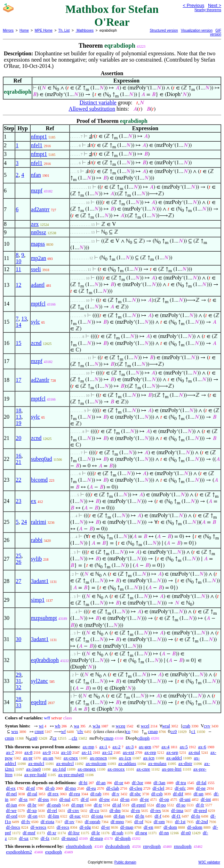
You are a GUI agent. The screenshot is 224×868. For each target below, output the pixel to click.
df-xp (32, 810)
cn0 (34, 738)
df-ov (70, 822)
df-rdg (85, 827)
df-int (206, 799)
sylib (36, 559)
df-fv (26, 822)
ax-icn (149, 758)
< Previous (193, 5)
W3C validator (209, 862)
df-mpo (117, 822)
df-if (85, 799)
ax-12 (107, 752)
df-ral (32, 794)
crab (186, 726)
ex (34, 501)
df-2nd (202, 822)
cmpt (39, 731)
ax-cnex (71, 758)
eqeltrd (39, 702)
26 (18, 562)
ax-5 (184, 747)
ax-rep (150, 752)
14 (18, 325)
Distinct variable (98, 102)
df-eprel (139, 805)
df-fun (119, 816)
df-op (164, 799)
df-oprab (93, 822)
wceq (121, 726)
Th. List (64, 30)
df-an (101, 783)
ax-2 (116, 747)
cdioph (143, 738)
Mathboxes (85, 30)
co (128, 731)
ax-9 (47, 752)
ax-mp (89, 747)
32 (18, 687)
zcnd (36, 343)
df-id (117, 805)
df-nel (11, 794)
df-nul (65, 799)
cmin (9, 738)
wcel (145, 726)
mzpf (37, 191)
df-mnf (29, 833)
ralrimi (39, 522)
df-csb (157, 794)
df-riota (47, 822)
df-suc (75, 816)
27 (18, 581)
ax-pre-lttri (171, 769)
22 (18, 480)
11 (18, 269)
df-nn (164, 833)
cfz (74, 738)
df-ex (11, 788)
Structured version (164, 30)
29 (18, 675)
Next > (215, 5)
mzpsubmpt (44, 618)
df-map (127, 827)
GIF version (216, 32)
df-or (119, 783)
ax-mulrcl (65, 763)
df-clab (113, 788)
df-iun (11, 805)
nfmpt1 (39, 137)
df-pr (144, 799)
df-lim (53, 816)
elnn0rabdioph (79, 846)
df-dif (178, 794)
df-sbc (135, 794)
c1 (193, 731)
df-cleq (136, 788)
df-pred (200, 810)
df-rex (53, 794)
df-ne (201, 788)
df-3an (159, 783)
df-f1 (176, 816)
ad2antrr (40, 209)
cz (55, 738)
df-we (11, 810)
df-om (159, 822)
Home (24, 30)
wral (166, 726)
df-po (161, 805)
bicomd (39, 480)
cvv (207, 726)
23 (18, 501)
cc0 (174, 731)
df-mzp (96, 838)
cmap (153, 731)
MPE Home (44, 30)
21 (18, 462)
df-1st (180, 822)
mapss (38, 244)
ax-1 (103, 747)
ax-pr (28, 758)
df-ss (23, 799)
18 (18, 411)
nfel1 (37, 145)
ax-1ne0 (33, 769)
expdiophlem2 (19, 852)
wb (58, 726)
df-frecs (13, 827)
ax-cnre (143, 769)
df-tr (98, 805)
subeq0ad (41, 459)
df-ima (177, 810)
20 (18, 438)
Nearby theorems (208, 10)
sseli (36, 269)
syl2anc (39, 681)
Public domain (125, 862)
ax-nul (194, 752)
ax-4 (165, 747)
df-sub (117, 833)
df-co (94, 810)
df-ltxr (74, 833)
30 (18, 639)
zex (35, 224)
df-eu (91, 788)
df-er (106, 827)
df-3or (138, 783)
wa (76, 726)
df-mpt (77, 805)
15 (18, 343)
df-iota (97, 816)
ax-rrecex (116, 769)
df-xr (51, 833)
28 (18, 699)
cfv (81, 731)
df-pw (105, 799)
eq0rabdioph (45, 660)
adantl (38, 285)
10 (18, 261)
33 (18, 705)
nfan (36, 175)
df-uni (185, 799)
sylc (35, 322)
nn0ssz (39, 232)
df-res (155, 810)
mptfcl (38, 304)
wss (15, 731)
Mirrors (8, 30)
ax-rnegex (87, 769)
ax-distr (185, 763)
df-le (96, 833)
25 (18, 556)
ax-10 (66, 752)
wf (63, 731)
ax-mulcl (36, 763)
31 (18, 681)
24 (24, 522)
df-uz (24, 838)
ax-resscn (98, 758)
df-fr (200, 805)
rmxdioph (183, 846)
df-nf (30, 788)
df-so (181, 805)
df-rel (52, 810)
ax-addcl (174, 758)
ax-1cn (125, 758)
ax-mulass (157, 763)
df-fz (45, 838)
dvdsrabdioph (118, 846)
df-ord (12, 816)
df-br (32, 805)
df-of (139, 822)
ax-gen (145, 747)
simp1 (38, 600)
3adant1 (40, 581)
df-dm (115, 810)
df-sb (50, 788)
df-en (148, 827)
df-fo (195, 816)
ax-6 (202, 747)
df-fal (201, 783)
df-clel (159, 788)
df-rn (135, 810)
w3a (96, 726)
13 (24, 319)
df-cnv (73, 810)
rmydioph (152, 846)
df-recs (63, 827)
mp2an (39, 258)
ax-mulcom (96, 763)
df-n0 (186, 833)
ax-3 (130, 747)
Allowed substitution (92, 109)
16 (18, 456)
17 (18, 380)
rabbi (37, 540)
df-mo (71, 788)
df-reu (74, 794)
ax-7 (10, 752)
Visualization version (197, 30)
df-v (115, 794)
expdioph (54, 852)
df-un (199, 794)
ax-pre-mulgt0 (71, 775)
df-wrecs (38, 827)
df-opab (54, 805)
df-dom (170, 827)
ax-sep (172, 752)
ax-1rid (59, 769)
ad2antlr (40, 380)
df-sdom (195, 827)
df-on (33, 816)
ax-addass (127, 763)
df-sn (125, 799)
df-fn (140, 816)
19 (18, 423)
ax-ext (128, 752)
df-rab (96, 794)
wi (41, 726)
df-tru (181, 783)
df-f (158, 816)
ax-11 (87, 752)
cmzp (109, 738)
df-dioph (123, 838)
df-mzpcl (70, 838)
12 (18, 285)
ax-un (48, 758)
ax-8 (28, 752)
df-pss (43, 799)
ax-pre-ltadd (35, 775)
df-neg (141, 833)
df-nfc (180, 788)
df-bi (83, 783)
